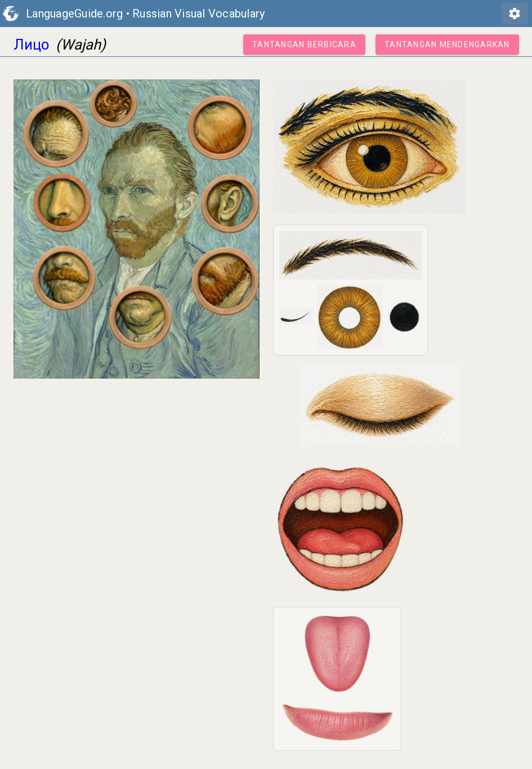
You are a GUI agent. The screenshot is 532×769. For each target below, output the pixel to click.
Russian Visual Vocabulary (198, 14)
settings (515, 14)
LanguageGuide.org (74, 14)
